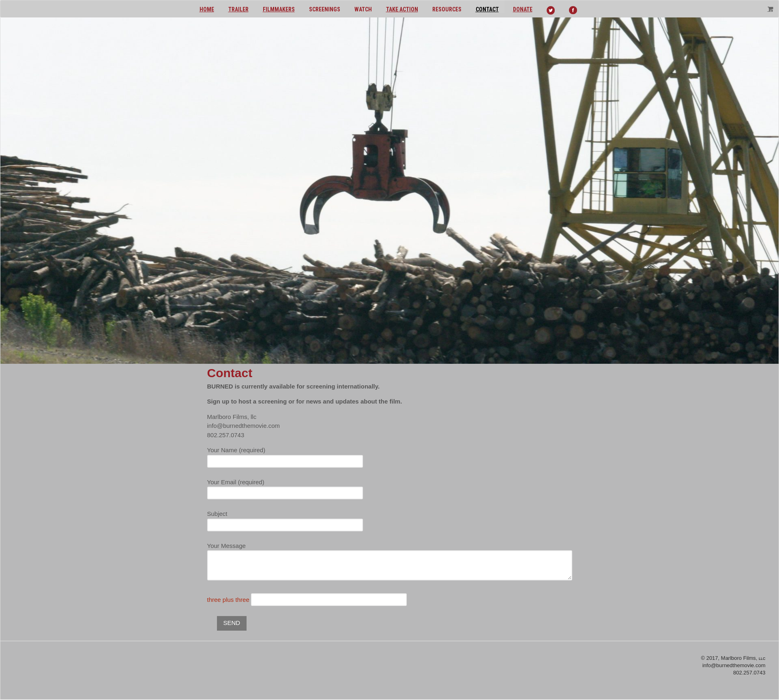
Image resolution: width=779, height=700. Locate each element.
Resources (447, 9)
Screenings (325, 9)
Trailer (238, 9)
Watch (363, 9)
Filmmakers (279, 9)
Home (207, 9)
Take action (402, 9)
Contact (487, 9)
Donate (523, 9)
